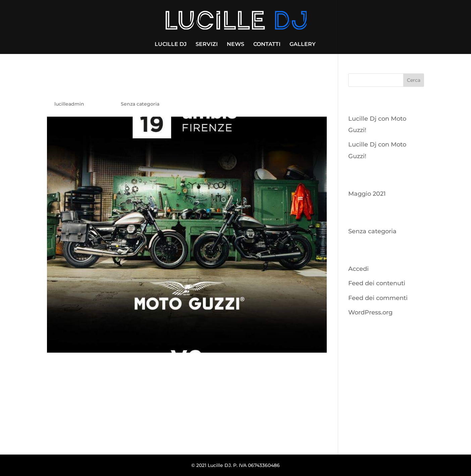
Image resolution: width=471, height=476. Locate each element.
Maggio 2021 (367, 194)
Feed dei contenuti (377, 283)
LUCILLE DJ (171, 45)
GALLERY (303, 45)
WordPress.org (370, 312)
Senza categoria (140, 104)
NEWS (235, 45)
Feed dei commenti (378, 298)
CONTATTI (267, 45)
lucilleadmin (69, 104)
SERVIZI (207, 45)
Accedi (358, 269)
